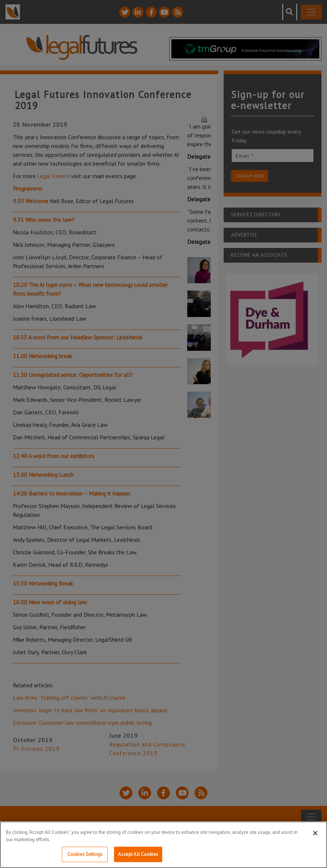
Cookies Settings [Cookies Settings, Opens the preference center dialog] (85, 854)
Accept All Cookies (138, 854)
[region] (163, 845)
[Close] (315, 833)
